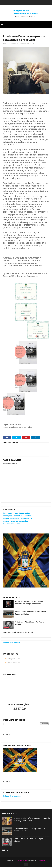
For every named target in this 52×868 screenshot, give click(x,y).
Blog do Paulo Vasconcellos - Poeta (26, 12)
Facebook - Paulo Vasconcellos (17, 514)
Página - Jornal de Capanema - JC (18, 519)
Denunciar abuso (12, 643)
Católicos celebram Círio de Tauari (18, 633)
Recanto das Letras (12, 524)
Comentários (11, 663)
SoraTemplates (21, 861)
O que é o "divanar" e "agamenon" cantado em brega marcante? (29, 603)
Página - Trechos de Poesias (16, 522)
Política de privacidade (12, 797)
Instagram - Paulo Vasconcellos (17, 516)
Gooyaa (42, 861)
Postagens (10, 659)
